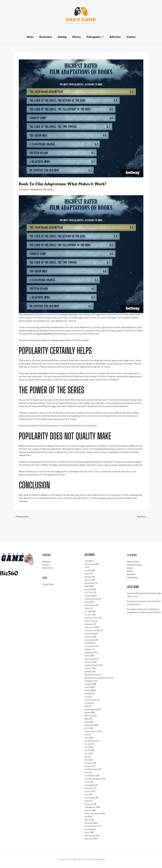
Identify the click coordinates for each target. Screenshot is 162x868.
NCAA (87, 722)
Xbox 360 (89, 836)
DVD (86, 608)
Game (87, 656)
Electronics (89, 627)
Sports (88, 791)
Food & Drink (90, 640)
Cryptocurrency (91, 599)
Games (88, 668)
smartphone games (93, 779)
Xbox (87, 833)
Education (89, 624)
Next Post (142, 517)
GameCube (89, 662)
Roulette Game (92, 769)
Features (89, 634)
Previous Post (22, 517)
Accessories (90, 564)
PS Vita (88, 744)
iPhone (88, 690)
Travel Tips (90, 804)
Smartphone (90, 776)
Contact (46, 565)
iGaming (88, 684)
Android (88, 571)
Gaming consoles (92, 675)
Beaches (88, 577)
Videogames (90, 807)
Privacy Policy (48, 585)
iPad (87, 687)
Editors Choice (91, 618)
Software (89, 788)
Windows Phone (92, 826)
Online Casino (91, 732)
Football (88, 643)
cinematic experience (69, 315)
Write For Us (48, 568)
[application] (102, 37)
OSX (86, 735)
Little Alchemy (91, 700)
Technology (90, 798)
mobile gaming (91, 709)
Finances (88, 637)
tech (87, 795)
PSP (86, 760)
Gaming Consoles (134, 565)
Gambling (89, 653)
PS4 (86, 754)
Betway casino (59, 340)
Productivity (90, 741)
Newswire (89, 725)
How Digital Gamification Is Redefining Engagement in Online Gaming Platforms (144, 612)
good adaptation (46, 334)
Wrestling (89, 829)
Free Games (90, 646)
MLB (87, 706)
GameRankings (91, 665)
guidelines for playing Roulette (98, 678)
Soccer (88, 782)
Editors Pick (90, 621)
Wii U (87, 820)
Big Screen (89, 583)
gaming (88, 672)
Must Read (89, 716)
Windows (89, 823)
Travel (87, 801)
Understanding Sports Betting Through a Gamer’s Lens (140, 595)
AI (85, 567)
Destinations (90, 605)
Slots (87, 773)
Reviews (88, 763)
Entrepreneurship (92, 631)
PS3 (86, 751)
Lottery (88, 703)
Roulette (89, 766)
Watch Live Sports (93, 814)
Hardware (89, 681)
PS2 (86, 747)
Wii (86, 817)
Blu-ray (88, 589)
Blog (34, 189)
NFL (86, 728)
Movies (40, 189)
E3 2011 (88, 615)
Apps (87, 574)
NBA (86, 719)
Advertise (47, 562)
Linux (87, 697)
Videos (88, 810)
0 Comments (25, 189)
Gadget (88, 650)
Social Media (90, 785)
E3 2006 (88, 612)
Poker (87, 738)
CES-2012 (89, 593)
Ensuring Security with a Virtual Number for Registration (141, 603)
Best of (88, 580)
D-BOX (88, 602)
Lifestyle (89, 694)
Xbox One (89, 839)
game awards (91, 659)
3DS (86, 561)
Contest (88, 596)
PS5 (86, 757)
